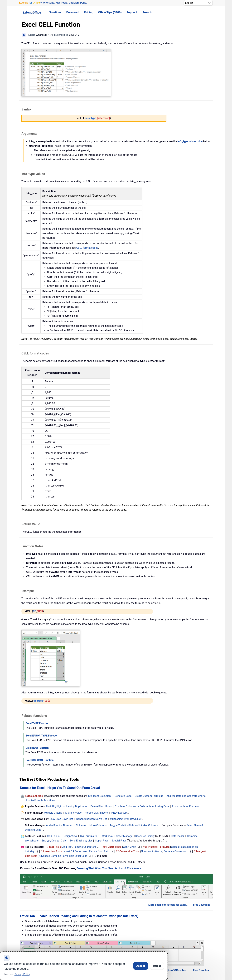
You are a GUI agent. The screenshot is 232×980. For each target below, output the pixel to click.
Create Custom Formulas (149, 796)
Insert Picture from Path (96, 851)
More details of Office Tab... (172, 970)
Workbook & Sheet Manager (117, 836)
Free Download (202, 905)
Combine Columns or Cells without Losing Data (142, 806)
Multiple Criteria (53, 813)
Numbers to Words (152, 851)
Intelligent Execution (99, 796)
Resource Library (145, 836)
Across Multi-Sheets (96, 813)
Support (132, 12)
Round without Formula (185, 806)
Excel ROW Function (37, 748)
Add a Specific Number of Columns (66, 825)
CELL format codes (87, 248)
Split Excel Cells (78, 856)
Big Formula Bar (89, 836)
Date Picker (177, 836)
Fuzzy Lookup (119, 813)
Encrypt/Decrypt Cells (54, 841)
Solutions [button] (55, 12)
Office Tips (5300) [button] (110, 12)
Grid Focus (53, 836)
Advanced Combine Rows (53, 856)
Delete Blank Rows (101, 806)
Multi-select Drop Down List (126, 819)
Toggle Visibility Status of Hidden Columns (134, 825)
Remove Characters (85, 847)
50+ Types (112, 847)
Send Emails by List (81, 841)
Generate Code (123, 796)
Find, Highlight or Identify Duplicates (67, 806)
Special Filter (119, 841)
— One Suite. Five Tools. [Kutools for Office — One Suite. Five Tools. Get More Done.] (53, 3)
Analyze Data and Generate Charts (186, 796)
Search (147, 12)
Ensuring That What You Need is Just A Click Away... (110, 868)
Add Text (67, 847)
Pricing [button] (89, 12)
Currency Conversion (176, 851)
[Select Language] (198, 3)
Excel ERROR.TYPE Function (42, 736)
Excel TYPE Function (37, 723)
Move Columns (98, 825)
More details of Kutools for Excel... (168, 905)
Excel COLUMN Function (39, 760)
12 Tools (53, 847)
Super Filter (102, 841)
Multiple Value (74, 813)
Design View (70, 836)
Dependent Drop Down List (92, 819)
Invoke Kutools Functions (41, 800)
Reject (157, 966)
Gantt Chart (130, 847)
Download (73, 12)
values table (190, 141)
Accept (141, 966)
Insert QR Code (72, 851)
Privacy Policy (22, 974)
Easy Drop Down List (61, 819)
